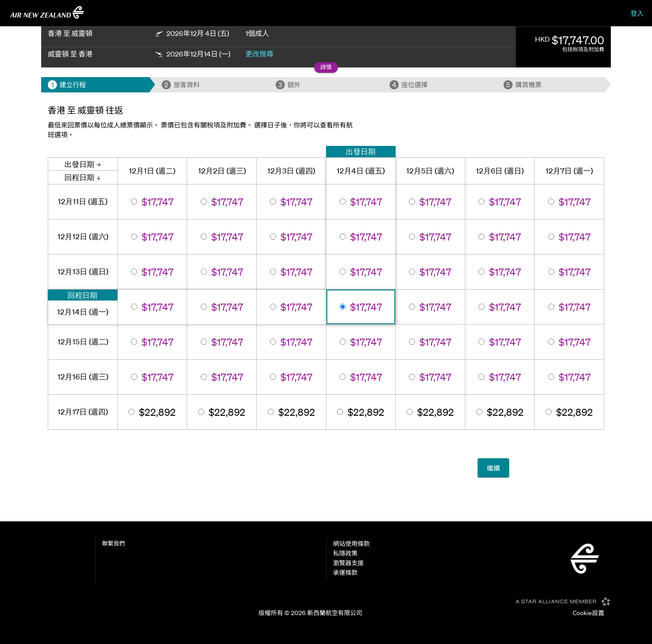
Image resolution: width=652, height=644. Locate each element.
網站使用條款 (351, 544)
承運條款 (345, 573)
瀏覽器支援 (348, 563)
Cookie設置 (588, 613)
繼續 (493, 468)
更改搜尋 (259, 54)
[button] (326, 68)
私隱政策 (345, 553)
